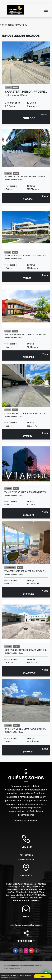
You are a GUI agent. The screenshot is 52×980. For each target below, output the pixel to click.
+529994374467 (26, 859)
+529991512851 (26, 855)
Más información (13, 978)
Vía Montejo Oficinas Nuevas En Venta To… (26, 492)
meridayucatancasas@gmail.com (26, 925)
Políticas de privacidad (26, 821)
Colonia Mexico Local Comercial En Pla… (25, 413)
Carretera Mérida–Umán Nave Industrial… (26, 729)
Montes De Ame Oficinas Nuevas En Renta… (26, 177)
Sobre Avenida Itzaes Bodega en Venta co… (26, 650)
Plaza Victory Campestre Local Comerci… (26, 255)
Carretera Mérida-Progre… (26, 92)
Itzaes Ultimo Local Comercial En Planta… (26, 334)
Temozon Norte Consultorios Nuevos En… (26, 571)
